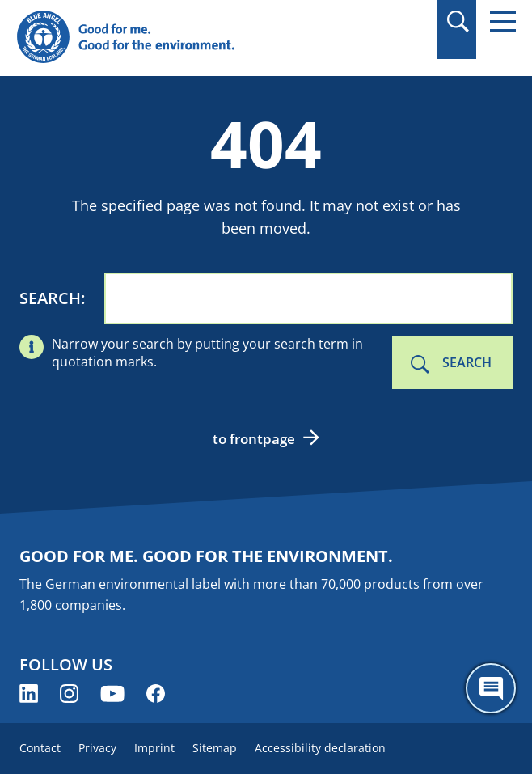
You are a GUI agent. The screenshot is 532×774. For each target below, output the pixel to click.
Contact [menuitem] (40, 748)
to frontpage (254, 439)
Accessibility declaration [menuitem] (320, 748)
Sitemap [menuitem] (215, 748)
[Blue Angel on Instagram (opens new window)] (69, 694)
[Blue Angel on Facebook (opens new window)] (156, 694)
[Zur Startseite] (191, 38)
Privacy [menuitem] (97, 748)
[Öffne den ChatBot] (491, 688)
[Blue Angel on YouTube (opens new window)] (112, 694)
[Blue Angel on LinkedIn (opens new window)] (29, 694)
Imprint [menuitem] (154, 748)
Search (50, 298)
